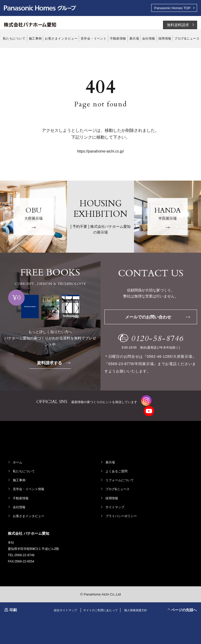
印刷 (13, 604)
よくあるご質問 (117, 466)
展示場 (110, 457)
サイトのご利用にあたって (100, 604)
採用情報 (112, 493)
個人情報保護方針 (138, 604)
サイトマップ (115, 501)
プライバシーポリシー (121, 510)
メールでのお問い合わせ (157, 318)
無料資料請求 (178, 25)
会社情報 (19, 501)
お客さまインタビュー (29, 510)
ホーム (18, 457)
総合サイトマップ (63, 604)
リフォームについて (120, 475)
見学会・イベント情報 (29, 484)
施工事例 (19, 475)
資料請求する (55, 363)
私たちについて (24, 466)
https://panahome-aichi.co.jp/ (101, 152)
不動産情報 (21, 493)
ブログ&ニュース (118, 484)
